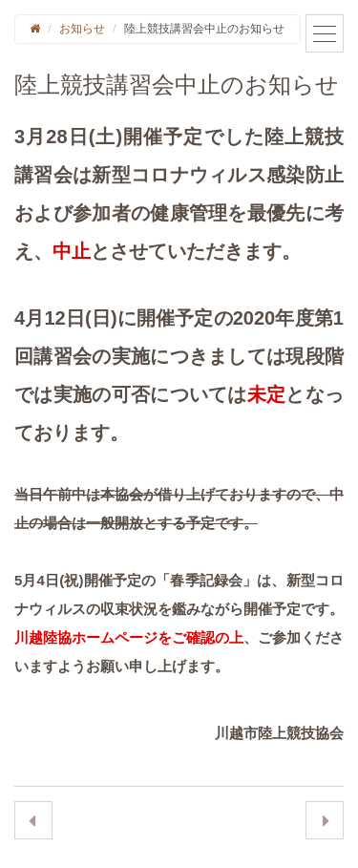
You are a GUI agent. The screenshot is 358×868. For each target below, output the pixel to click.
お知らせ (82, 29)
